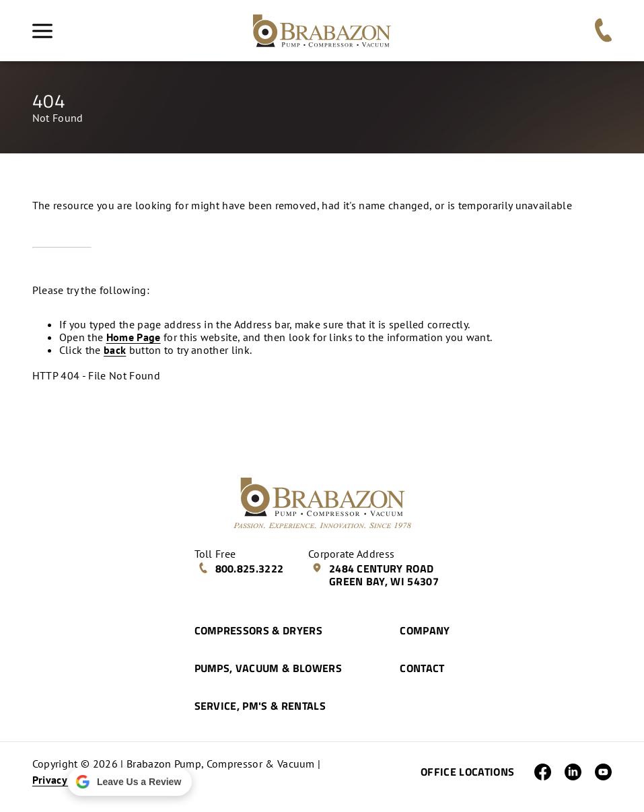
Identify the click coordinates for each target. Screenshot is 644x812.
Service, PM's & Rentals (260, 706)
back (115, 350)
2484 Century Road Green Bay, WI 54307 (375, 575)
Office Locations (467, 772)
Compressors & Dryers (258, 630)
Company (425, 630)
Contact (422, 668)
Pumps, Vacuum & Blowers (268, 668)
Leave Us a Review (128, 782)
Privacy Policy (65, 780)
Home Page (134, 337)
